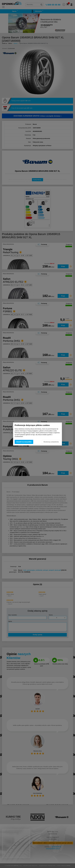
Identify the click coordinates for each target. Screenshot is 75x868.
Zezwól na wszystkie (24, 442)
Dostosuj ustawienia (51, 442)
